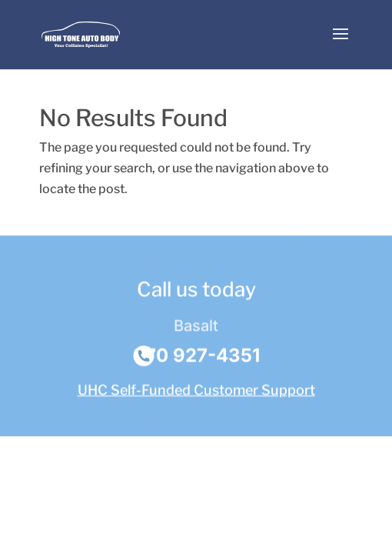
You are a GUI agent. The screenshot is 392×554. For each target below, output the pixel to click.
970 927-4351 (196, 357)
